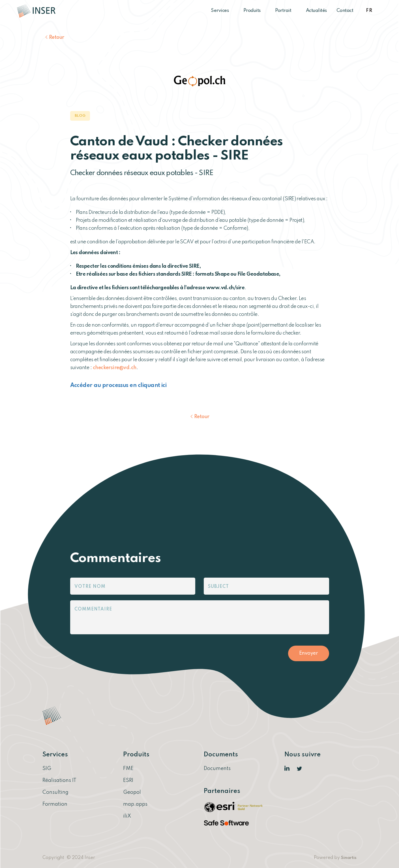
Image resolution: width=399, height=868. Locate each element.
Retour (57, 37)
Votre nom (90, 587)
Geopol (132, 792)
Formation (55, 804)
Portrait (286, 11)
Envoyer (309, 653)
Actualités (316, 11)
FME (128, 769)
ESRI (128, 780)
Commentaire (93, 609)
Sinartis (349, 858)
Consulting (55, 792)
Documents (217, 769)
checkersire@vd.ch (115, 368)
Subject (218, 587)
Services (222, 11)
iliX (127, 816)
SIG (47, 769)
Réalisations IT (59, 780)
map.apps (135, 804)
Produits (255, 11)
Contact (345, 11)
